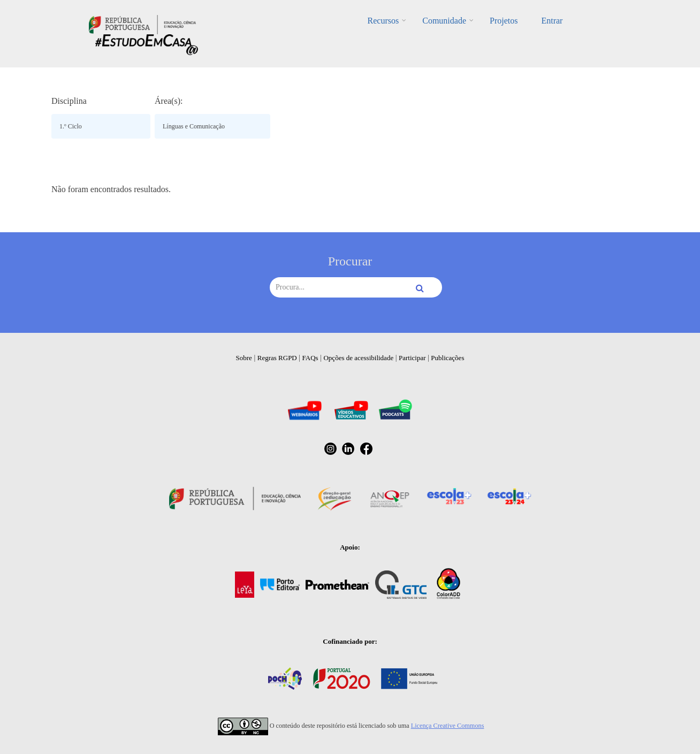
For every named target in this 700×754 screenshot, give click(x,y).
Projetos (504, 21)
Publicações (447, 358)
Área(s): (169, 101)
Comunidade (444, 21)
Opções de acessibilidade (358, 358)
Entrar (552, 21)
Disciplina (69, 101)
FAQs (310, 358)
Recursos (383, 21)
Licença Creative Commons (448, 726)
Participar (412, 358)
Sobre (244, 358)
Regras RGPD (277, 358)
